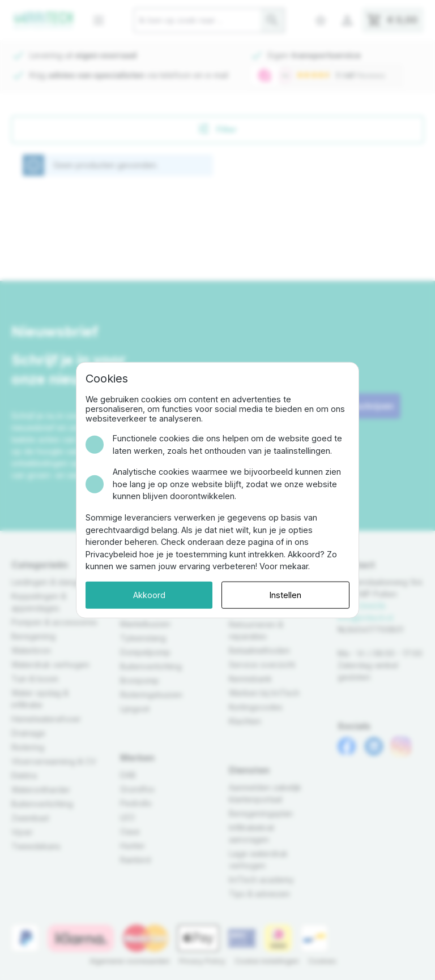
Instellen (285, 595)
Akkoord (149, 595)
